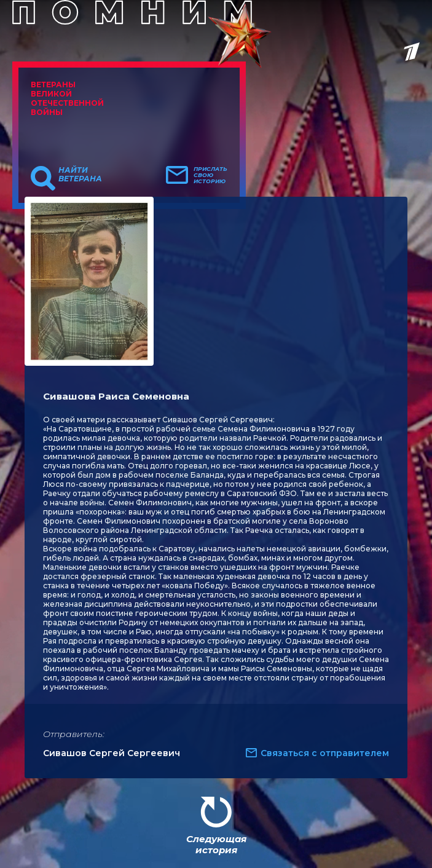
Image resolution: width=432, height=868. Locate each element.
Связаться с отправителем (325, 753)
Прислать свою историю (210, 175)
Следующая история (216, 844)
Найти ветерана (80, 175)
